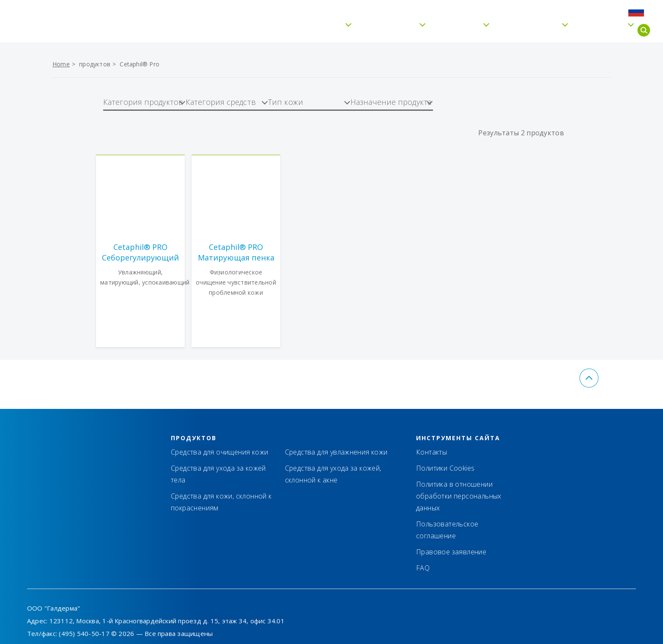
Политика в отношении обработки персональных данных (459, 496)
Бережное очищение (293, 30)
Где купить (550, 11)
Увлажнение (384, 30)
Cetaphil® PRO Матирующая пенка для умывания (236, 252)
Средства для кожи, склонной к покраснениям (221, 502)
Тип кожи (453, 30)
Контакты (502, 11)
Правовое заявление (451, 552)
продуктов (95, 64)
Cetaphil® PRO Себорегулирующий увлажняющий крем (141, 252)
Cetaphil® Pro (524, 30)
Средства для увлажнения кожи (336, 452)
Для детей (596, 30)
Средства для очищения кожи (219, 452)
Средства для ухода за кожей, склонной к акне (333, 474)
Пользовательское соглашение (447, 530)
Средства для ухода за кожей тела (218, 474)
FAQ (587, 11)
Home (61, 64)
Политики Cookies (445, 468)
